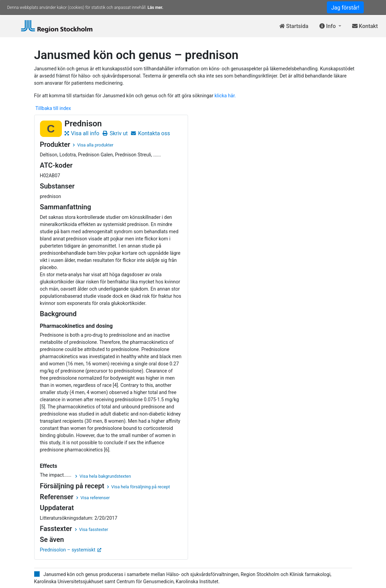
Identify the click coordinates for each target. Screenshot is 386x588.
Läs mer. (156, 8)
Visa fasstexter (92, 529)
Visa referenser (93, 498)
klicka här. (225, 96)
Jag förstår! (345, 8)
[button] (330, 26)
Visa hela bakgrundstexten (103, 476)
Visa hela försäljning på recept (138, 487)
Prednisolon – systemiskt (71, 550)
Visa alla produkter (93, 145)
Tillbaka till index (53, 108)
